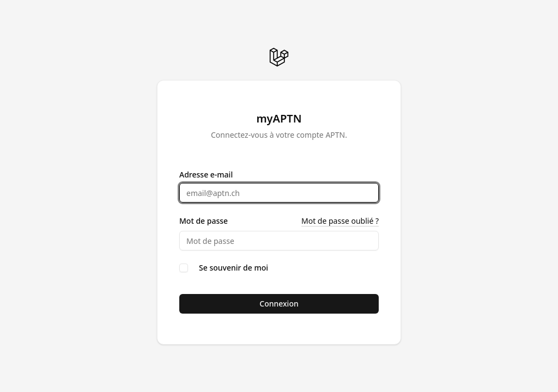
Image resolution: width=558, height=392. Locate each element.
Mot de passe (204, 221)
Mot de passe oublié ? (340, 221)
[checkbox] (184, 268)
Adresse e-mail (206, 175)
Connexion (279, 304)
